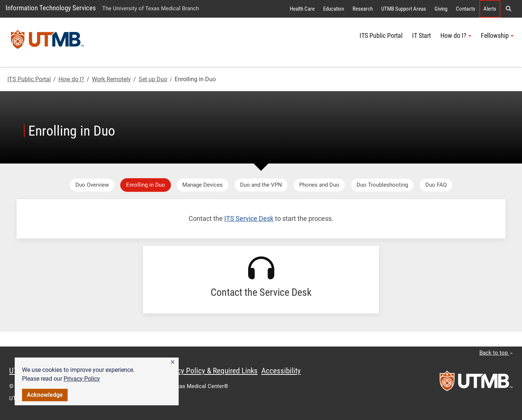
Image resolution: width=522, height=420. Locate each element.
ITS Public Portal (381, 36)
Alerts (490, 9)
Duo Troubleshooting (382, 185)
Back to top (496, 353)
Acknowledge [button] (45, 395)
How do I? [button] (456, 36)
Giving (441, 9)
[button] (173, 362)
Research (363, 9)
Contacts (466, 9)
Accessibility (281, 371)
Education (334, 9)
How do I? (71, 79)
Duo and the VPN (261, 185)
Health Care (302, 9)
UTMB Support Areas (404, 9)
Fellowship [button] (497, 36)
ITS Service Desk (249, 219)
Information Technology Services (51, 8)
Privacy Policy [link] (82, 379)
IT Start (421, 36)
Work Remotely (111, 79)
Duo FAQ (436, 185)
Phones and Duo (319, 185)
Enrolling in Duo (146, 185)
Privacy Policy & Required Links (210, 371)
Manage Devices (203, 185)
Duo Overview (92, 185)
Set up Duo (153, 79)
